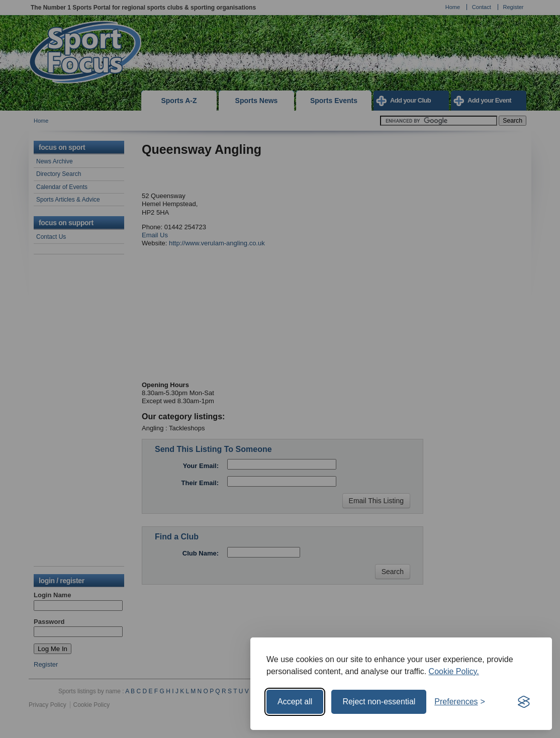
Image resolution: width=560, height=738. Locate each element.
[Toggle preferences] (460, 702)
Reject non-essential (379, 702)
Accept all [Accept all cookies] (295, 702)
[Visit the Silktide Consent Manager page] (524, 702)
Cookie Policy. (454, 671)
